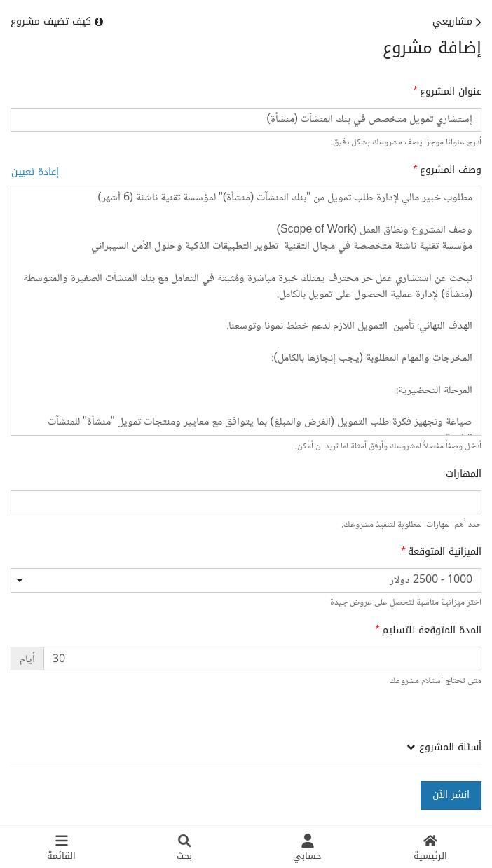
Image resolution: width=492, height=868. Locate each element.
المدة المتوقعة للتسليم (432, 631)
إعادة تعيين (35, 172)
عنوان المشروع (451, 92)
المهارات (464, 474)
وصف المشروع (451, 170)
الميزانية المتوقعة (445, 552)
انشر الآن (451, 795)
